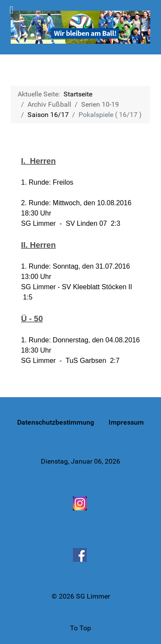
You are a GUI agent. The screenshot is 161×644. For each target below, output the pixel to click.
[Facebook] (81, 555)
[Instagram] (81, 503)
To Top (80, 628)
